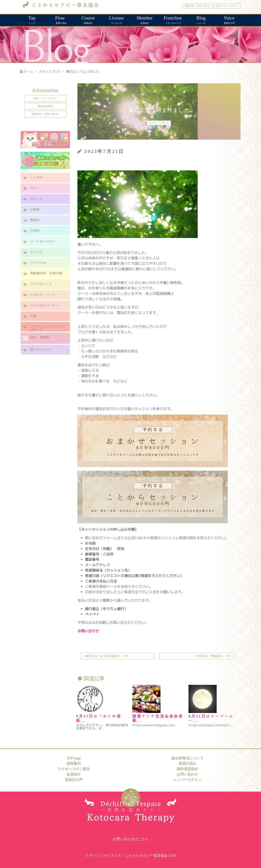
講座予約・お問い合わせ (197, 6)
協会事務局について (187, 758)
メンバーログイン (187, 780)
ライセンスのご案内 (74, 769)
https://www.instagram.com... (155, 725)
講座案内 (74, 763)
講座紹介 (88, 19)
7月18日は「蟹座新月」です (213, 656)
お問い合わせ (187, 774)
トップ (32, 19)
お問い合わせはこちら (131, 839)
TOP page (74, 758)
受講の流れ (60, 19)
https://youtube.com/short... (211, 725)
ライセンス (117, 19)
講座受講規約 (187, 769)
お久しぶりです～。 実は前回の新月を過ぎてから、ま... (102, 727)
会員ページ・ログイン (227, 6)
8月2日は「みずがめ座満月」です (106, 656)
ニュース (201, 19)
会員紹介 (145, 19)
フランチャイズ (173, 19)
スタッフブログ (159, 123)
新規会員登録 (45, 106)
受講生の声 (229, 19)
